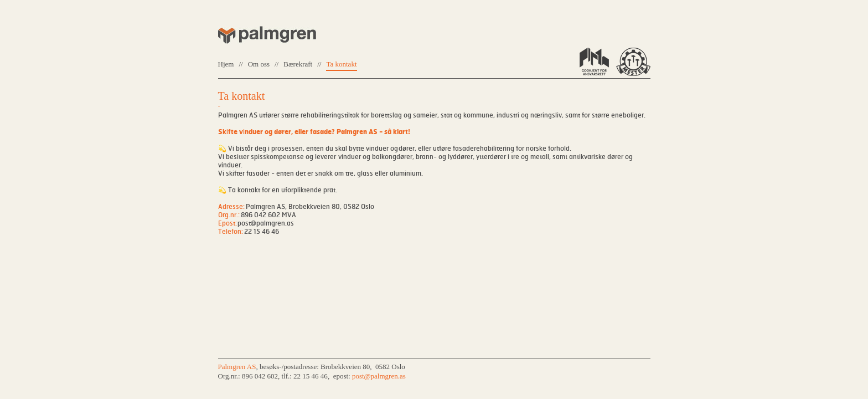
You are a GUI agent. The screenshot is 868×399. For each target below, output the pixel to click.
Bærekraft (298, 64)
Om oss (259, 64)
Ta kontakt (341, 64)
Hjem (226, 64)
